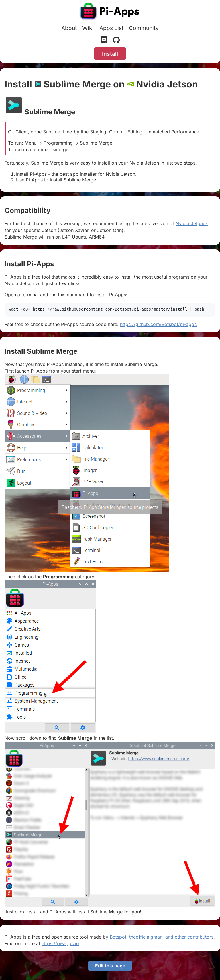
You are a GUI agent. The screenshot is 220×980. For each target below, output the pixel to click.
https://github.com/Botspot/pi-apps (158, 324)
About (69, 28)
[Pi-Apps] (110, 12)
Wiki (88, 28)
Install (110, 54)
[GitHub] (116, 41)
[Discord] (104, 41)
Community (144, 28)
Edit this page (110, 966)
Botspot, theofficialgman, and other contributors (162, 937)
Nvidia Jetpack (192, 223)
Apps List (111, 28)
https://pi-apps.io (60, 943)
